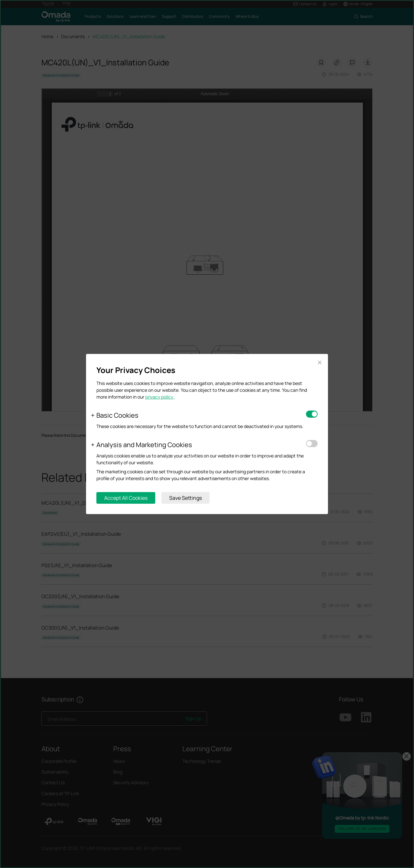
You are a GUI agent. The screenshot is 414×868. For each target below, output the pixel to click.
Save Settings (185, 498)
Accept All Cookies (126, 498)
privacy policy (160, 397)
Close (320, 363)
